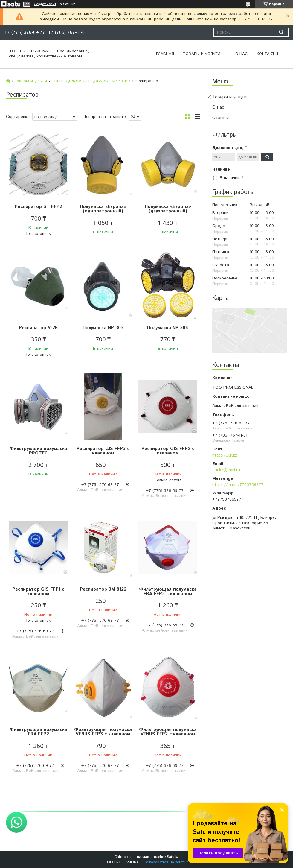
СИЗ (126, 81)
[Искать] (281, 32)
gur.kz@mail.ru (226, 470)
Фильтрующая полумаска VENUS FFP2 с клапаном (168, 732)
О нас (241, 54)
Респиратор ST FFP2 (38, 207)
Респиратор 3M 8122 (103, 589)
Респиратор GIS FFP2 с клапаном (168, 451)
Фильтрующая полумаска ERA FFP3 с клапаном (168, 592)
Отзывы (220, 118)
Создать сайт (45, 4)
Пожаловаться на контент (166, 862)
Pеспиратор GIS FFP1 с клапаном (38, 592)
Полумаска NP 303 (103, 328)
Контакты (267, 54)
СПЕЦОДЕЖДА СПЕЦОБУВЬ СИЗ (85, 81)
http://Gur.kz (225, 455)
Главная (165, 54)
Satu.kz (173, 857)
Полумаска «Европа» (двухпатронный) (168, 209)
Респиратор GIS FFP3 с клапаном (103, 451)
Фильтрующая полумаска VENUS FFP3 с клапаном (103, 732)
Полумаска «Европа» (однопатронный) (103, 209)
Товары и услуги (202, 54)
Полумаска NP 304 (168, 328)
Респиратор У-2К (38, 328)
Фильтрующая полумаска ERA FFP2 (38, 732)
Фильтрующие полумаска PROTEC (38, 451)
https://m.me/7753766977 (238, 485)
